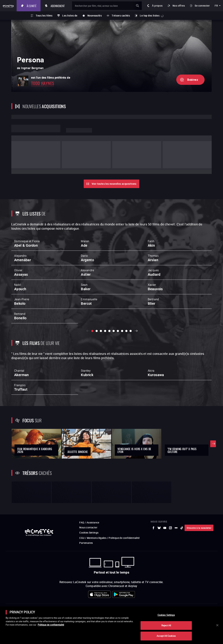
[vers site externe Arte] (43, 604)
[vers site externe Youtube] (165, 484)
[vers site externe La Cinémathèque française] (150, 604)
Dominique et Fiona (27, 219)
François (21, 365)
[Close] (217, 625)
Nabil (20, 263)
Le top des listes (150, 15)
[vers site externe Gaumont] (135, 604)
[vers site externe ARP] (89, 604)
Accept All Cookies (166, 636)
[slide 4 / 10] (105, 308)
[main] (111, 625)
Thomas (153, 234)
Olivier (21, 248)
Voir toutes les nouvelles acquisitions (114, 159)
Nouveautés (95, 15)
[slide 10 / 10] (131, 308)
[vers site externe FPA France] (104, 604)
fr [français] (216, 6)
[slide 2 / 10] (97, 308)
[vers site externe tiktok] (182, 484)
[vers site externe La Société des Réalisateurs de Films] (12, 604)
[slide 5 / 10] (109, 308)
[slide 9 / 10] (126, 308)
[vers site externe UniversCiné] (27, 604)
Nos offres (179, 6)
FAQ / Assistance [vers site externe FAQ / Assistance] (89, 479)
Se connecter (202, 6)
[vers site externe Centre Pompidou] (165, 604)
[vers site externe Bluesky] (159, 484)
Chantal (22, 351)
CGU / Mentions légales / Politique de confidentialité (109, 494)
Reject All (166, 625)
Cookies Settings (89, 489)
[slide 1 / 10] (92, 308)
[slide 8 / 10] (122, 308)
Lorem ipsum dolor (36, 128)
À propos (157, 6)
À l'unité (46, 6)
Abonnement (72, 6)
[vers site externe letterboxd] (176, 484)
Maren (85, 219)
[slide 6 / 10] (114, 308)
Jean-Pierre (22, 277)
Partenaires (86, 499)
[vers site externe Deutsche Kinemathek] (180, 604)
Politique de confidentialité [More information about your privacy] (51, 625)
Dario (87, 234)
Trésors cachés (121, 15)
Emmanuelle (89, 277)
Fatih (151, 219)
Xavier (155, 263)
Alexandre (87, 248)
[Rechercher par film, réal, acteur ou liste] (114, 6)
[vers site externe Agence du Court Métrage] (196, 604)
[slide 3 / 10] (101, 308)
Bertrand (153, 277)
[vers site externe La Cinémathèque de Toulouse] (73, 604)
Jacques (154, 248)
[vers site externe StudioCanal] (119, 604)
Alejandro (23, 234)
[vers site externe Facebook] (153, 484)
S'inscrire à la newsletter (199, 484)
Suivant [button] (137, 308)
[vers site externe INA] (58, 604)
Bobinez (193, 80)
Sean (86, 263)
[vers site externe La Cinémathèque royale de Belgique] (211, 604)
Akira (156, 351)
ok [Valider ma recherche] (138, 6)
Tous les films (44, 15)
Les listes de (70, 15)
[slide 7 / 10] (118, 308)
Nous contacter (88, 483)
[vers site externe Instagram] (170, 484)
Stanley (87, 351)
